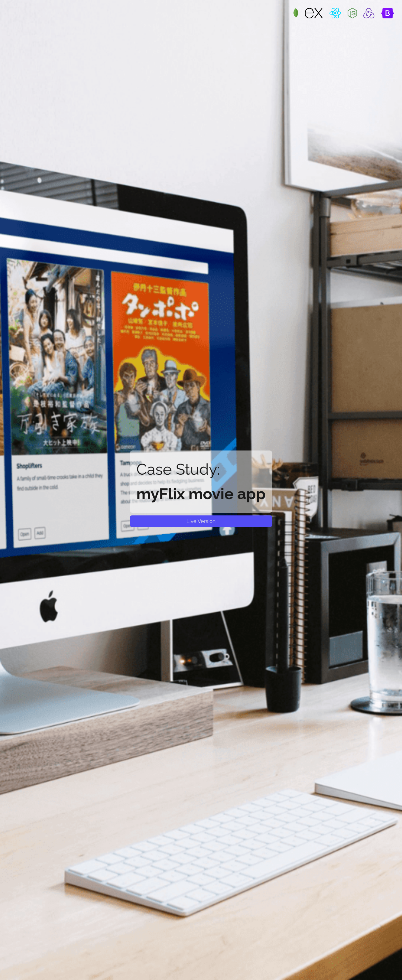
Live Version (201, 521)
